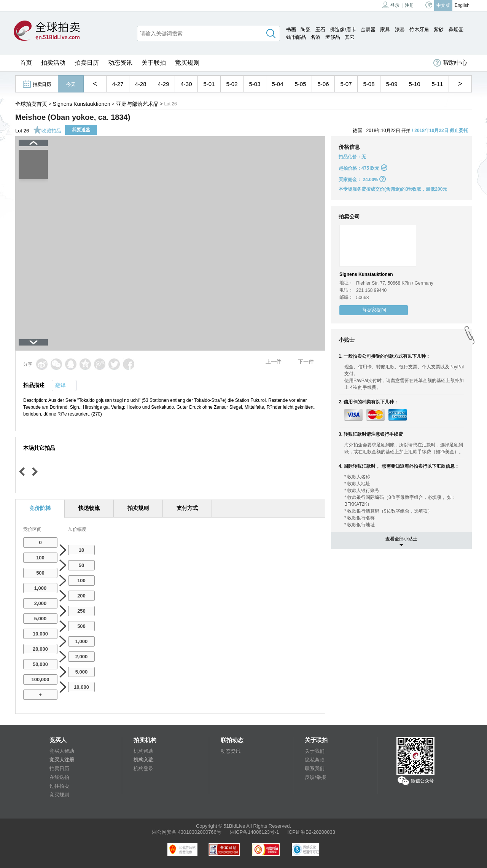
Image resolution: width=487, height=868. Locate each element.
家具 (385, 29)
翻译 (60, 385)
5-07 (346, 84)
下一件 (306, 362)
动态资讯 (120, 63)
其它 (350, 37)
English (462, 5)
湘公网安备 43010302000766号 (187, 832)
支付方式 (187, 508)
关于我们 (315, 751)
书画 (291, 29)
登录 (391, 5)
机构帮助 (143, 751)
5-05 (300, 84)
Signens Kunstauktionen (82, 104)
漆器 (400, 29)
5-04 (277, 84)
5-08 (369, 84)
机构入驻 (143, 760)
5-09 (392, 84)
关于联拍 (154, 63)
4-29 (163, 84)
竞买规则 (187, 63)
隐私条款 (315, 760)
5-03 (255, 84)
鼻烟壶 (456, 29)
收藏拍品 (47, 131)
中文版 (443, 5)
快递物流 (89, 508)
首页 (26, 63)
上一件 (274, 362)
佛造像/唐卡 (343, 29)
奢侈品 (333, 37)
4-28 (140, 84)
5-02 (232, 84)
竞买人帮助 (62, 751)
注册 (409, 5)
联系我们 (315, 768)
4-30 (186, 84)
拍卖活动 (53, 63)
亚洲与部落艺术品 (137, 104)
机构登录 (143, 768)
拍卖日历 (87, 63)
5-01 (209, 84)
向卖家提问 (374, 310)
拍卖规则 (138, 508)
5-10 (414, 84)
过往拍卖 (59, 786)
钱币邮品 (296, 37)
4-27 (118, 84)
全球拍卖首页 (31, 104)
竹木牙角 (419, 29)
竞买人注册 (62, 760)
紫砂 (439, 29)
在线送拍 (59, 777)
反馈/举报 (315, 777)
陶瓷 (306, 29)
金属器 (368, 29)
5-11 (437, 84)
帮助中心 (450, 63)
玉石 (320, 29)
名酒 (315, 37)
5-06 (323, 84)
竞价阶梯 (40, 508)
